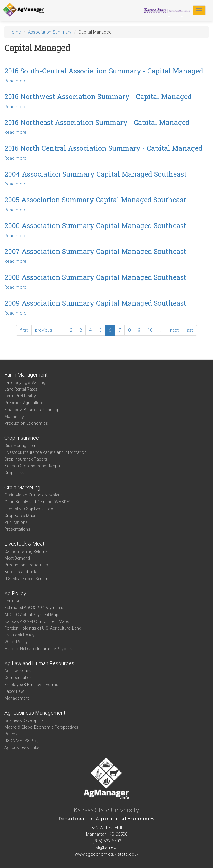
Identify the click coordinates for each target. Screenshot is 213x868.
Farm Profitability (20, 396)
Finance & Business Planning (31, 410)
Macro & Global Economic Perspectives (41, 727)
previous (44, 330)
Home (15, 32)
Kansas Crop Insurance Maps (32, 466)
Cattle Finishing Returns (26, 551)
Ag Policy (15, 593)
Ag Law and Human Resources (39, 663)
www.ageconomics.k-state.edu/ (107, 854)
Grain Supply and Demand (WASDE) (37, 502)
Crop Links (14, 473)
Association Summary (50, 32)
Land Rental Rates (21, 389)
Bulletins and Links (22, 572)
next (174, 330)
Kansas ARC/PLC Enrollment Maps (37, 621)
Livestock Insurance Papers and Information (46, 452)
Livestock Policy (19, 635)
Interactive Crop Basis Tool (29, 509)
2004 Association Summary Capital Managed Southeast (95, 174)
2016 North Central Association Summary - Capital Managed (104, 148)
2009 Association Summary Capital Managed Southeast (95, 303)
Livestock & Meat (24, 544)
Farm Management (26, 375)
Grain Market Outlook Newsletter (34, 495)
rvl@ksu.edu (107, 847)
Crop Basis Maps (20, 516)
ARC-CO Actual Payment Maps (33, 615)
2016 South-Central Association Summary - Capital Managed (104, 71)
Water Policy (16, 642)
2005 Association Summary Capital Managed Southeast (95, 200)
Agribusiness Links (22, 747)
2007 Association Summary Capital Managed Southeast (95, 251)
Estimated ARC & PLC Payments (34, 608)
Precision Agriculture (24, 403)
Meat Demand (17, 558)
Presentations (17, 529)
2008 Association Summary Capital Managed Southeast (95, 277)
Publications (16, 522)
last (189, 330)
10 (150, 330)
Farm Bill (13, 601)
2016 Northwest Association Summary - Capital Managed (98, 96)
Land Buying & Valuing (25, 382)
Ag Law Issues (18, 671)
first (24, 330)
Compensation (18, 678)
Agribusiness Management (35, 713)
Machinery (14, 417)
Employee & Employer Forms (31, 685)
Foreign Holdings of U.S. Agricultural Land (43, 628)
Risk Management (21, 446)
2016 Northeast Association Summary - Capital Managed (97, 122)
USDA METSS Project (24, 741)
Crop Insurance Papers (26, 459)
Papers (11, 734)
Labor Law (14, 691)
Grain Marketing (22, 487)
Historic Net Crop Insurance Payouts (38, 649)
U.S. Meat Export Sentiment (29, 579)
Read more (15, 81)
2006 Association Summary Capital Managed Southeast (95, 225)
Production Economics (26, 423)
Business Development (26, 720)
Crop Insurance (22, 438)
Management (17, 698)
